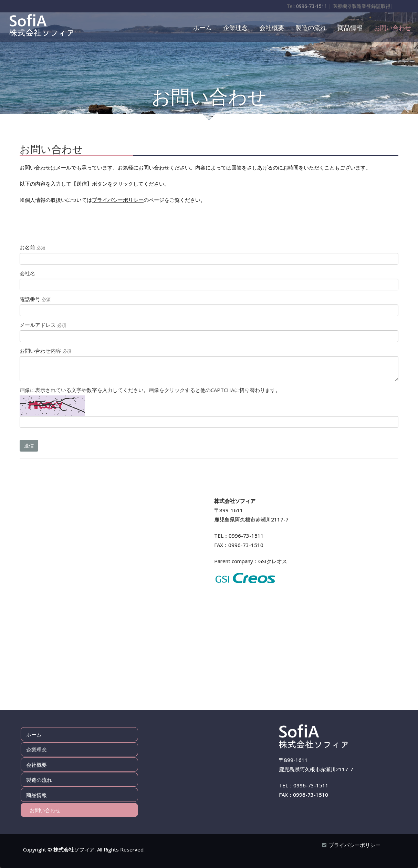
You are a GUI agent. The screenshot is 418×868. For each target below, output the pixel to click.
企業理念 (236, 27)
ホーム (202, 27)
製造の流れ (311, 27)
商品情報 (350, 27)
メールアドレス (43, 325)
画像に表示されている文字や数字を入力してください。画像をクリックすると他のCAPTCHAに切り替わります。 (150, 390)
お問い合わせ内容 (45, 351)
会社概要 (272, 27)
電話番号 (35, 299)
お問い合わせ (393, 27)
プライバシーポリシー (118, 200)
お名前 (33, 247)
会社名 (27, 273)
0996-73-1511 (312, 6)
